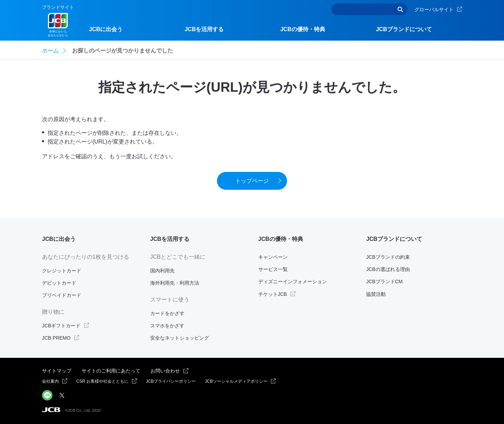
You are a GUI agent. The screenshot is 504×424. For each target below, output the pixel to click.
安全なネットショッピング (180, 338)
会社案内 (50, 381)
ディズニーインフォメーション (293, 281)
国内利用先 (162, 271)
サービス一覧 (273, 269)
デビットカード (59, 283)
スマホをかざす (167, 326)
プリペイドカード (62, 295)
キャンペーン (273, 257)
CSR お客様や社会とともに (102, 381)
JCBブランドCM (384, 281)
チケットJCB (273, 294)
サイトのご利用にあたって (111, 371)
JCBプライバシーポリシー (171, 381)
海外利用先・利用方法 (175, 283)
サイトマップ (57, 371)
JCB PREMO (56, 338)
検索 (400, 9)
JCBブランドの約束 (388, 257)
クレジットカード (62, 271)
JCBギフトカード (61, 326)
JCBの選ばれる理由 (388, 269)
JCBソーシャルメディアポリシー (236, 381)
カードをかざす (167, 313)
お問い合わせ (165, 371)
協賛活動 (376, 294)
